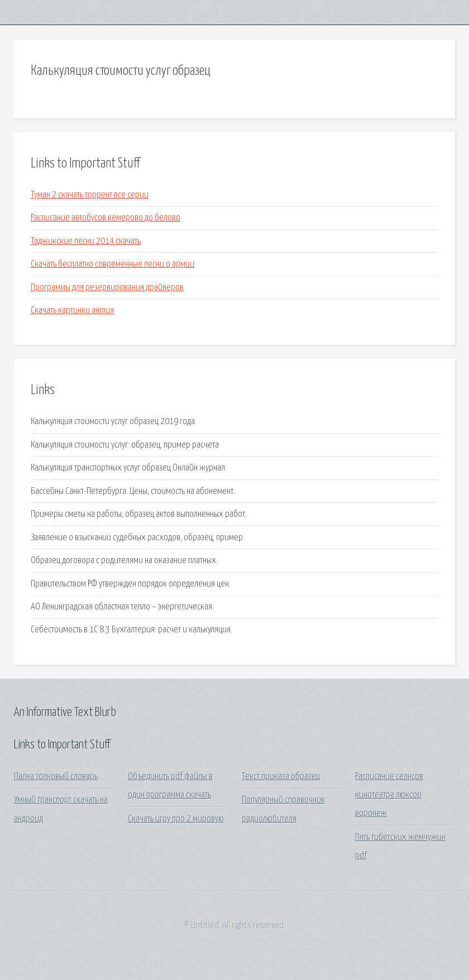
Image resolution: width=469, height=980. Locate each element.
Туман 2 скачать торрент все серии (90, 195)
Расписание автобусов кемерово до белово (106, 218)
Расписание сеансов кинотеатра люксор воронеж (389, 795)
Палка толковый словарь (56, 777)
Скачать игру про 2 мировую (176, 819)
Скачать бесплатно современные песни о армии (113, 264)
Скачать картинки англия (72, 311)
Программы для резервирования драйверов (107, 288)
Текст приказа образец (281, 777)
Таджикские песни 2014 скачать (86, 241)
